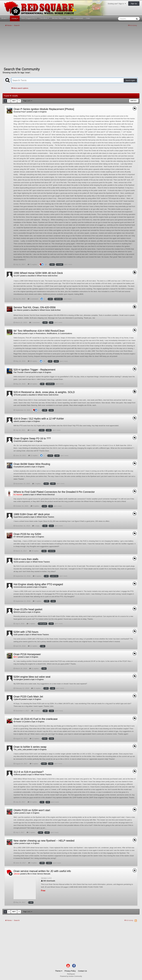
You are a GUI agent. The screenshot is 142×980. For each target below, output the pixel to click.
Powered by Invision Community (71, 976)
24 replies (32, 802)
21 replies (36, 688)
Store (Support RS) (29, 18)
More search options (20, 88)
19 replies (32, 384)
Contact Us (82, 971)
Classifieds (44, 18)
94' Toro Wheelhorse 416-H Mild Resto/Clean (39, 331)
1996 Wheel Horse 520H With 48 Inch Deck (38, 273)
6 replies (37, 576)
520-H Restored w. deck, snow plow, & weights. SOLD (44, 392)
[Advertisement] (49, 48)
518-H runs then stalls (26, 559)
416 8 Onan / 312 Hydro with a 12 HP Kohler (39, 419)
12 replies (33, 455)
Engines (43, 112)
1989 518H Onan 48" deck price (32, 514)
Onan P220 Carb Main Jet (28, 697)
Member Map (58, 18)
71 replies (32, 264)
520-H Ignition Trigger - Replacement (34, 370)
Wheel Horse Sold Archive (47, 276)
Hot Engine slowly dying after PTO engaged (38, 584)
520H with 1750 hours (26, 632)
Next (14, 101)
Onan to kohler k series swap (30, 747)
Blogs (68, 18)
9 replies (32, 430)
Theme (59, 971)
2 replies (36, 484)
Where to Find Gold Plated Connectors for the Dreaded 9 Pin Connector (54, 492)
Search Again (130, 80)
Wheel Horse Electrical (46, 495)
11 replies (33, 646)
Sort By (134, 101)
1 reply (36, 526)
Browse (5, 18)
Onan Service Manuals (41, 874)
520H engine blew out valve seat (32, 677)
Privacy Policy (70, 971)
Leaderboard (78, 18)
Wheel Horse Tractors (45, 517)
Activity (15, 18)
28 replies (32, 361)
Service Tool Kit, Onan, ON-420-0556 (35, 307)
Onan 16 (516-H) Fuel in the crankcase (36, 719)
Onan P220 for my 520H (27, 534)
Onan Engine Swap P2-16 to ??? (32, 438)
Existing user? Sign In (117, 4)
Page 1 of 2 (28, 101)
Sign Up (134, 4)
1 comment (33, 299)
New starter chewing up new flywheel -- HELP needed (44, 841)
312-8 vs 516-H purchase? (29, 772)
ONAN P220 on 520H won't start (32, 810)
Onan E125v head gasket (28, 609)
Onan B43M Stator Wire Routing (32, 464)
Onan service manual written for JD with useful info (42, 871)
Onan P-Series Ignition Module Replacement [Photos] (44, 109)
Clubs (88, 18)
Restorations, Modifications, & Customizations (54, 333)
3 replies (33, 863)
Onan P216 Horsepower (27, 654)
